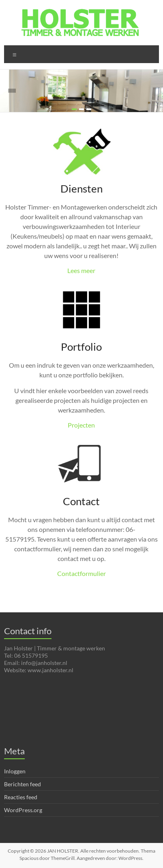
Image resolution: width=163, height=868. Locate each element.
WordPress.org (23, 810)
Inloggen (15, 771)
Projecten (81, 425)
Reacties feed (21, 797)
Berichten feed (23, 784)
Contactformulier (81, 573)
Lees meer (81, 270)
